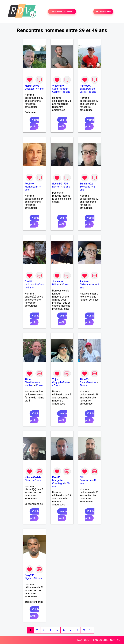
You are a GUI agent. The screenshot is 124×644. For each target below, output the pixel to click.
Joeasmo (58, 282)
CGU (87, 640)
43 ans (92, 92)
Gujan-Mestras (88, 382)
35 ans (66, 187)
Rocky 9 (29, 184)
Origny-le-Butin (61, 382)
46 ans (39, 385)
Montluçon (31, 187)
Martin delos (32, 86)
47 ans (40, 89)
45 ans (56, 385)
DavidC (29, 282)
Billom (56, 285)
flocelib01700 (60, 184)
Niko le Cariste (33, 477)
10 (91, 630)
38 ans (66, 92)
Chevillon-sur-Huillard (32, 384)
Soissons (85, 187)
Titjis (55, 379)
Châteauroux (87, 285)
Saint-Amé (86, 480)
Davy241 (30, 575)
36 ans (65, 285)
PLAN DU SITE (100, 640)
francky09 (85, 86)
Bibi (82, 477)
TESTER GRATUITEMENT (62, 12)
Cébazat (29, 89)
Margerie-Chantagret (59, 482)
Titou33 (84, 379)
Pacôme (84, 282)
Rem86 (56, 477)
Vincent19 (58, 86)
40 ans (30, 288)
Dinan (28, 480)
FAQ (79, 640)
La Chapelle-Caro (34, 285)
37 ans (38, 578)
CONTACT (116, 640)
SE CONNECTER (103, 12)
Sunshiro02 (86, 184)
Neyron (56, 187)
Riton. (28, 379)
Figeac (28, 578)
